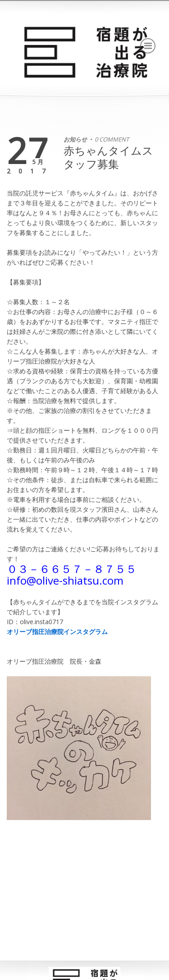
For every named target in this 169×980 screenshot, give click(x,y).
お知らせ (75, 139)
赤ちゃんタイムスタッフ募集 (108, 157)
